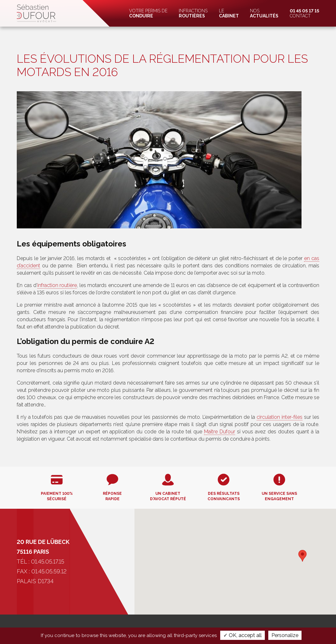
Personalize (285, 635)
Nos (264, 13)
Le (229, 13)
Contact (305, 13)
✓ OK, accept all (243, 635)
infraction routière (57, 285)
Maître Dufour (220, 432)
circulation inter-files (280, 417)
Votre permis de (148, 13)
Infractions (193, 13)
